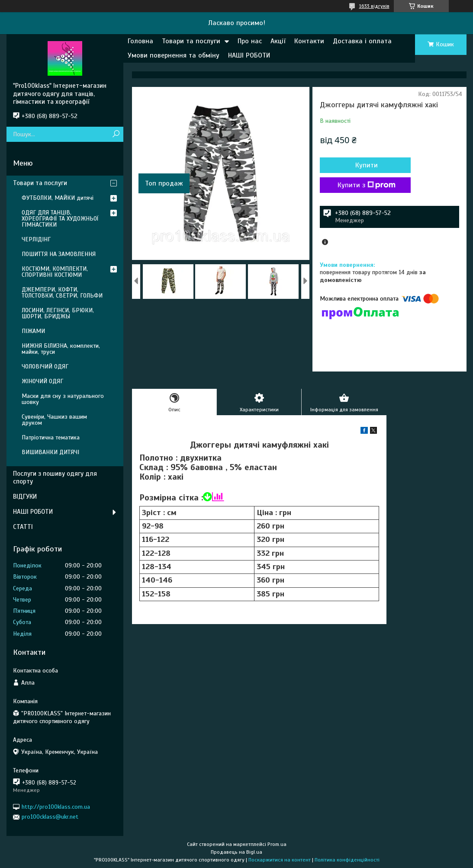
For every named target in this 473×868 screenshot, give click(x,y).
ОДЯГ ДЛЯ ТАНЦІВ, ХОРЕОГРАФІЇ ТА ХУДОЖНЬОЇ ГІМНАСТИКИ (60, 219)
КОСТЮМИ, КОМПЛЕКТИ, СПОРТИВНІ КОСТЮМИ (55, 272)
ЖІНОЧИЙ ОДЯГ (42, 381)
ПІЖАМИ (33, 331)
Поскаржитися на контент (280, 860)
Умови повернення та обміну (174, 55)
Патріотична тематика (51, 437)
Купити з (367, 185)
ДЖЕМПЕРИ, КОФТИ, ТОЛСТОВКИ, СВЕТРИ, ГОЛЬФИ (62, 293)
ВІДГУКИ (25, 496)
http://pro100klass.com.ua (56, 807)
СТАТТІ (23, 527)
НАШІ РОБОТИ (249, 55)
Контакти (309, 41)
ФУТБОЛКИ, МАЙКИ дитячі (58, 198)
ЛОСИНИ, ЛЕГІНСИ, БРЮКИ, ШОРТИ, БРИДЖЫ (58, 313)
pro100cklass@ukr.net (50, 817)
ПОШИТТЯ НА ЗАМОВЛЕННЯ (59, 254)
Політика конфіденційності (347, 860)
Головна (140, 41)
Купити (367, 165)
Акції (278, 41)
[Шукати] (116, 134)
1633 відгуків (374, 6)
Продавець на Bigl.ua (236, 852)
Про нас (250, 41)
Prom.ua (277, 844)
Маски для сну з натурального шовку (63, 399)
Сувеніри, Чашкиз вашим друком (54, 420)
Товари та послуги (191, 41)
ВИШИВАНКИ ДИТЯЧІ (50, 452)
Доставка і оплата (362, 41)
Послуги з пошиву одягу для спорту (55, 478)
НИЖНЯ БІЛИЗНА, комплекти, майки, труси (61, 349)
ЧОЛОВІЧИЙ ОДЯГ (45, 367)
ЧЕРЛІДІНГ (36, 239)
